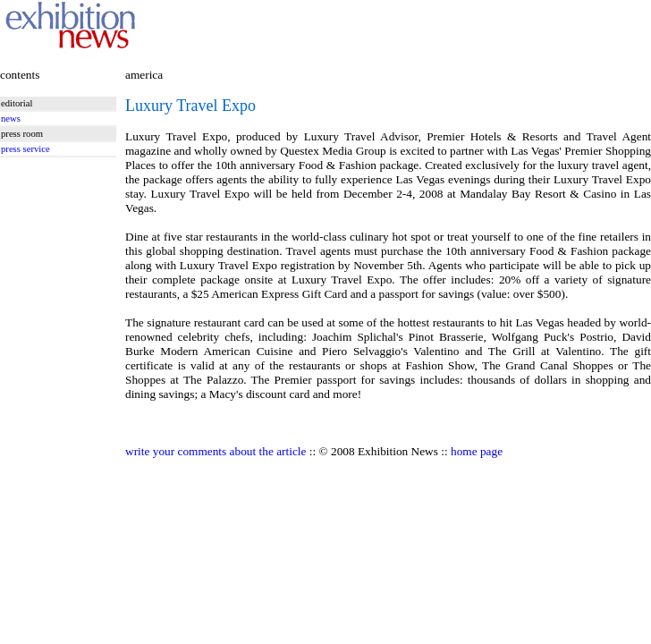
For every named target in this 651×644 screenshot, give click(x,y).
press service (25, 149)
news (11, 119)
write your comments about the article (216, 451)
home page (477, 451)
